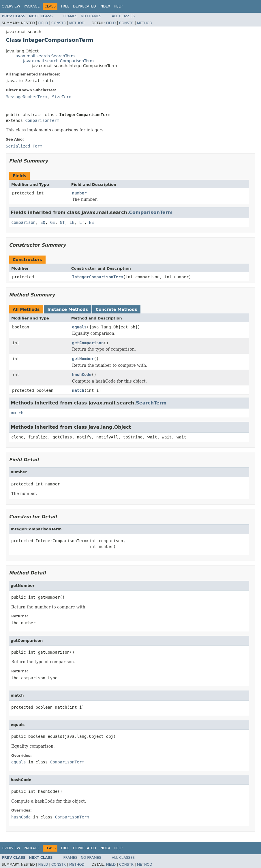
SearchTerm (151, 403)
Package (32, 6)
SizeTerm (62, 97)
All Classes (123, 16)
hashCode (82, 375)
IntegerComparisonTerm (98, 277)
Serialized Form (24, 146)
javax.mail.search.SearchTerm (45, 56)
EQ (43, 222)
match (78, 390)
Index (105, 6)
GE (53, 222)
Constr (59, 23)
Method (77, 23)
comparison (23, 222)
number (79, 193)
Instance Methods (67, 309)
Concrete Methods (117, 309)
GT (62, 222)
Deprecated (85, 6)
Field (43, 23)
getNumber (83, 359)
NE (92, 222)
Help (118, 6)
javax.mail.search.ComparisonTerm (58, 61)
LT (82, 222)
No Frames (91, 16)
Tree (65, 6)
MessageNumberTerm (26, 97)
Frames (71, 16)
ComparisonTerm (42, 120)
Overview (11, 6)
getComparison (88, 343)
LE (72, 222)
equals (79, 327)
